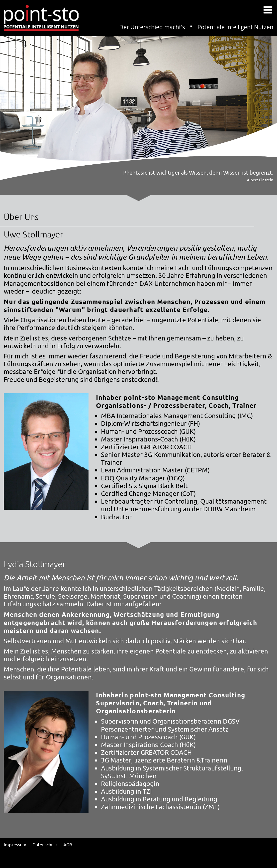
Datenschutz (45, 844)
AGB (68, 844)
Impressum (15, 844)
